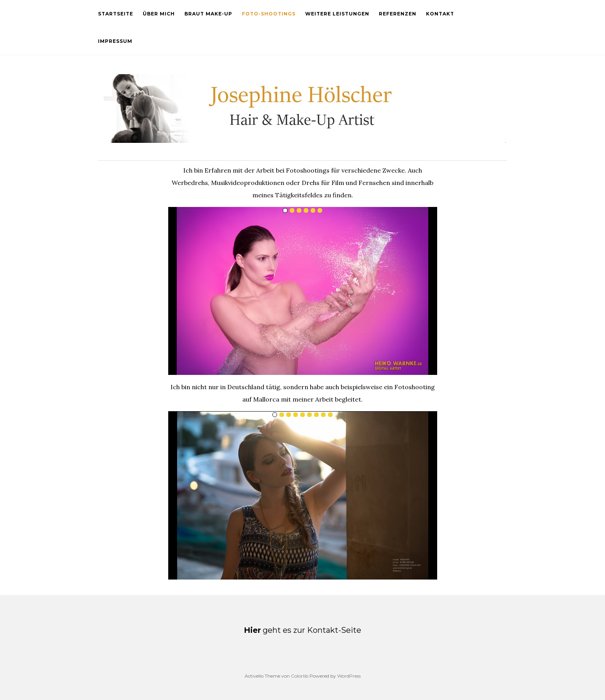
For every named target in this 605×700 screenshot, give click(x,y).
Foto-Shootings (269, 14)
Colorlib (300, 676)
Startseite (116, 14)
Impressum (115, 41)
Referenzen (398, 14)
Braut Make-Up (208, 14)
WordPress (349, 676)
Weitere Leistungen (337, 14)
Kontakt (440, 14)
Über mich (159, 14)
